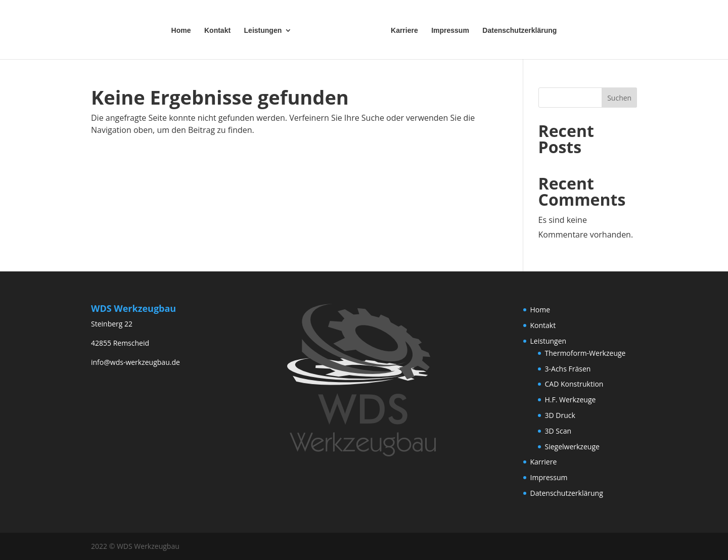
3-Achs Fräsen (568, 369)
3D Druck (560, 415)
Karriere (402, 30)
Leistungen (265, 30)
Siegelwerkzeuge (572, 447)
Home (183, 30)
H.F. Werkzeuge (571, 400)
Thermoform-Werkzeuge (585, 353)
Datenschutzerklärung (517, 30)
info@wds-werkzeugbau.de (135, 362)
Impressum (448, 30)
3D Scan (558, 431)
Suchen (619, 98)
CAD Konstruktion (574, 384)
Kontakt (219, 30)
